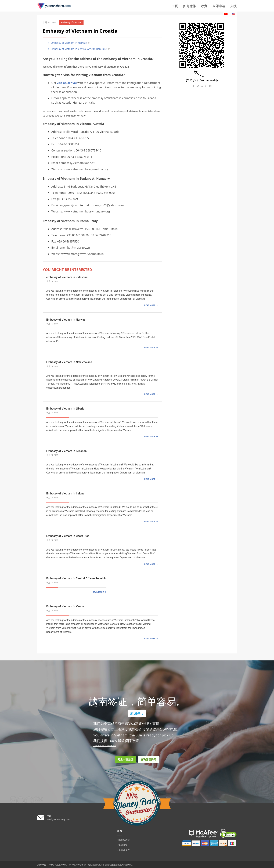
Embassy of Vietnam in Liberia (65, 409)
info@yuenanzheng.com (59, 819)
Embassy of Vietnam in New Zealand (69, 362)
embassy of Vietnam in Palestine (67, 277)
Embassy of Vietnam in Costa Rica (68, 536)
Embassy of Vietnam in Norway (67, 43)
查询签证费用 (149, 759)
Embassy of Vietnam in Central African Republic (77, 49)
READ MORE (150, 305)
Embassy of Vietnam (71, 22)
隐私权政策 (124, 840)
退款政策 (123, 845)
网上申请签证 (125, 759)
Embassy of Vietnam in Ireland (65, 493)
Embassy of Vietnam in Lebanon (66, 451)
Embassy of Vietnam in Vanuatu (66, 606)
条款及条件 (124, 850)
